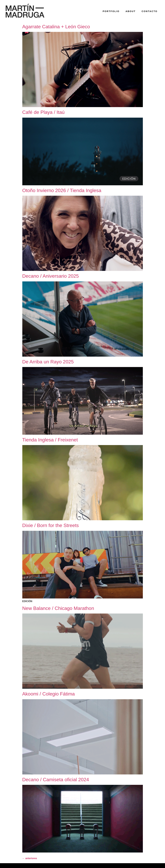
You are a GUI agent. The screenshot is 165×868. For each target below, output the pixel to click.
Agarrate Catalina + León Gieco (56, 27)
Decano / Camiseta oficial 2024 (56, 780)
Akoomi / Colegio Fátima (49, 694)
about (131, 11)
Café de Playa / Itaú (43, 112)
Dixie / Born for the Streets (51, 525)
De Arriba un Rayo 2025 (48, 362)
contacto (150, 11)
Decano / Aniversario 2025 (51, 276)
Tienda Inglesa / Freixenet (50, 440)
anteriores (30, 858)
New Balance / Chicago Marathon (58, 608)
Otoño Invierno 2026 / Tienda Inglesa (62, 190)
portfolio (111, 11)
